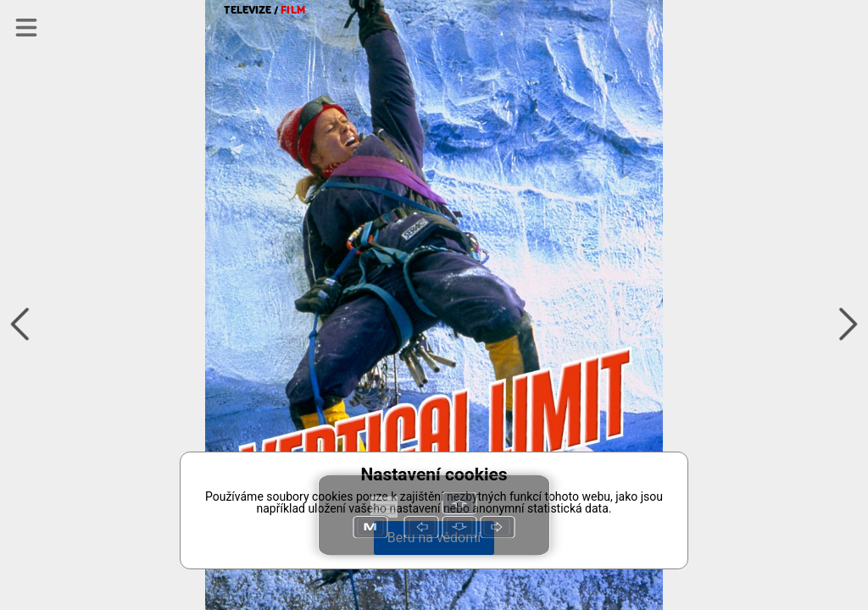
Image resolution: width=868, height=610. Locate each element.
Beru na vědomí (434, 538)
